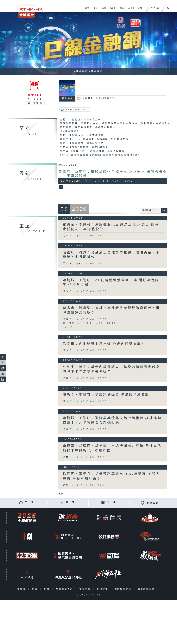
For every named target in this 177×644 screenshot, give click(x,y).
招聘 (36, 589)
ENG (153, 8)
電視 (86, 9)
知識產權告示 (65, 589)
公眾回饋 (153, 503)
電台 (95, 9)
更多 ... (62, 494)
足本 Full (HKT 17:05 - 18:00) (85, 236)
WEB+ (112, 9)
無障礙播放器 (124, 589)
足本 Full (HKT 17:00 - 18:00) (85, 319)
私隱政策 (103, 589)
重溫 (121, 9)
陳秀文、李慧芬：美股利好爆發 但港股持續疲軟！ (108, 395)
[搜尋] (168, 7)
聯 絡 (112, 502)
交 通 (30, 502)
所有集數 (67, 99)
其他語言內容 (147, 589)
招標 (48, 589)
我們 (139, 9)
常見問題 (86, 589)
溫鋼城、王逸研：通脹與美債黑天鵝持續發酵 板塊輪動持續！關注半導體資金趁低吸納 (112, 421)
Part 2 (68, 327)
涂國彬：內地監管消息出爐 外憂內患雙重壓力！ (106, 344)
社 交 (71, 502)
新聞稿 (22, 589)
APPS (130, 9)
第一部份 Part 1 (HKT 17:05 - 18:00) (90, 323)
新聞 (103, 9)
